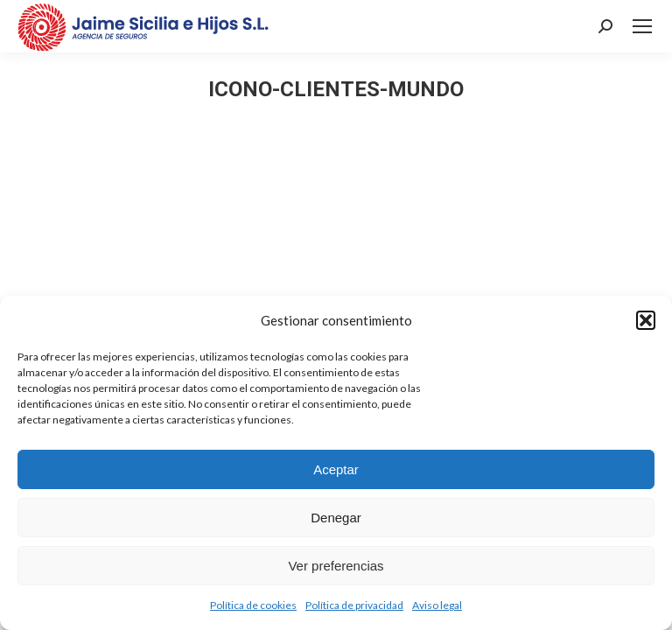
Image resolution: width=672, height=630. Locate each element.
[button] (646, 320)
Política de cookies (253, 605)
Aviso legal (437, 605)
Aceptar (336, 469)
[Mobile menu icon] (642, 26)
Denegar (336, 518)
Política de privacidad (354, 605)
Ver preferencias (336, 566)
